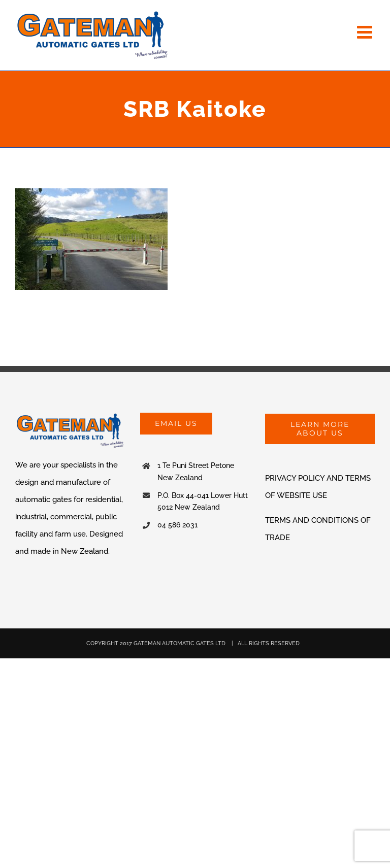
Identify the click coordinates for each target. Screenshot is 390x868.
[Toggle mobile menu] (366, 32)
